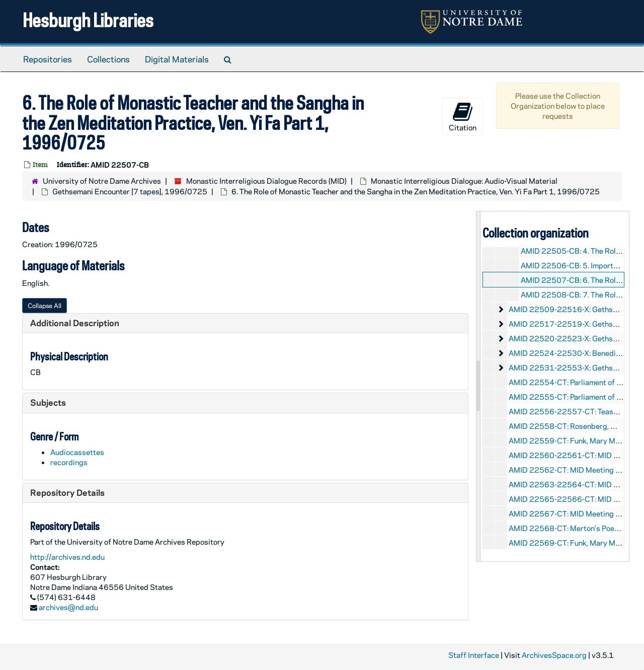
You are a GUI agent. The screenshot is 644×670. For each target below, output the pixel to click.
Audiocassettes (77, 452)
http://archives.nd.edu (67, 557)
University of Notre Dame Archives (102, 181)
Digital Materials (177, 59)
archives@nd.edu (68, 607)
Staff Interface (474, 655)
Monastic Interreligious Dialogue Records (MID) (266, 181)
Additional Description (75, 323)
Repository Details (67, 492)
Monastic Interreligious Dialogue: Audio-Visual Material (464, 181)
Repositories (48, 59)
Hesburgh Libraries (88, 20)
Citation (463, 117)
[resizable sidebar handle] (478, 386)
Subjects (48, 402)
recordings (69, 462)
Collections (108, 59)
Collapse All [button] (45, 305)
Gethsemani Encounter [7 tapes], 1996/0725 (130, 191)
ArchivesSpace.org (554, 655)
